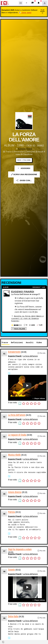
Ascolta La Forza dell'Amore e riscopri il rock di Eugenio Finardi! (27, 318)
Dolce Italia (13, 616)
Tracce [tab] (5, 342)
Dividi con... (24, 180)
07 (4, 551)
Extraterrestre (14, 352)
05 (4, 494)
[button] (27, 3)
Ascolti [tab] (30, 342)
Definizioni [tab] (17, 342)
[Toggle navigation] (21, 3)
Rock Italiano (24, 160)
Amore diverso (15, 492)
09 (4, 618)
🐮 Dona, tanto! (25, 13)
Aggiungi (24, 168)
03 (4, 436)
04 (4, 456)
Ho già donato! (42, 11)
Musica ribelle (14, 455)
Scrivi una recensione (24, 174)
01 (4, 354)
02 (4, 417)
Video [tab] (39, 342)
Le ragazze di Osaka (17, 435)
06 (4, 514)
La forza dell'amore (30, 356)
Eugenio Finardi (25, 149)
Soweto (11, 570)
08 (4, 571)
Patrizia (11, 512)
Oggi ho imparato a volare (20, 549)
